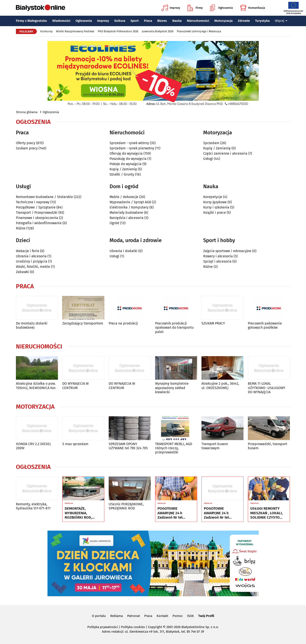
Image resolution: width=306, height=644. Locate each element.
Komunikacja (253, 8)
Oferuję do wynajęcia (126, 153)
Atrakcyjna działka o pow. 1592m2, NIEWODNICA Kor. (36, 386)
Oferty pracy (26, 143)
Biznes (162, 21)
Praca (148, 21)
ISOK (190, 616)
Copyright (155, 627)
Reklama (117, 616)
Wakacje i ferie (28, 251)
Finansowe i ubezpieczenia (37, 218)
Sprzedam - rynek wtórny (129, 143)
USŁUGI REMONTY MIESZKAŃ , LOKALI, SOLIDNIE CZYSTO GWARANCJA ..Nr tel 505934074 (266, 513)
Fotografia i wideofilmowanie (39, 223)
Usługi (208, 159)
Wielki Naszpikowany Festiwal (75, 31)
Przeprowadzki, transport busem (268, 446)
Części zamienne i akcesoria (225, 153)
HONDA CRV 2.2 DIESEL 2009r (34, 446)
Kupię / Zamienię (123, 169)
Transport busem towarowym (215, 446)
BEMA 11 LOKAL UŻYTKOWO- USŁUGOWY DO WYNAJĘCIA (267, 388)
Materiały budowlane (126, 213)
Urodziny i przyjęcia (32, 261)
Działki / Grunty (122, 174)
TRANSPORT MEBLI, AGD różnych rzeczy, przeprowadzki (174, 448)
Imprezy (171, 8)
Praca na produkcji (123, 323)
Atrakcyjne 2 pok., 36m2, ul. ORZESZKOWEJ (220, 386)
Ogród (114, 223)
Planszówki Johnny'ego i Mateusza (199, 31)
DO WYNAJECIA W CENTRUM (75, 386)
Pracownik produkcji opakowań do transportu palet (174, 327)
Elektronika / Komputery (129, 207)
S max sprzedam (75, 444)
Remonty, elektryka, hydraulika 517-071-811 (33, 506)
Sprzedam (211, 143)
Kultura (120, 21)
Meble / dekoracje (124, 197)
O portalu (99, 616)
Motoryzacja (223, 21)
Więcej (281, 21)
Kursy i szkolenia (216, 207)
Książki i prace (215, 213)
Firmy (195, 8)
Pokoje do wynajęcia (126, 164)
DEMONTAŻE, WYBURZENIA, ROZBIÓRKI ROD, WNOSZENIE (78, 513)
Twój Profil (206, 616)
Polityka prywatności (103, 627)
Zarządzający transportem (83, 323)
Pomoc (178, 616)
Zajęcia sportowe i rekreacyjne (227, 251)
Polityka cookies (133, 627)
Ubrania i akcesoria (31, 256)
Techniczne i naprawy (33, 202)
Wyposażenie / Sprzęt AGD (130, 202)
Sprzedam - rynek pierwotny (132, 148)
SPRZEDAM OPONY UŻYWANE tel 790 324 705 (128, 446)
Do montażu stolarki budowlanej (32, 325)
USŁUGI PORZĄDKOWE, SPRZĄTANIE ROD (126, 506)
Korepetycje (213, 197)
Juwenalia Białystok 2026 (158, 31)
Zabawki (22, 272)
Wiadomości (61, 21)
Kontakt (162, 616)
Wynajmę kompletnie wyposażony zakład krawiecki (172, 388)
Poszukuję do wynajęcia (128, 159)
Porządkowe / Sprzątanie (36, 207)
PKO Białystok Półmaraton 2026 (118, 31)
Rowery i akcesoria (218, 256)
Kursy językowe (215, 202)
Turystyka (262, 21)
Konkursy (46, 31)
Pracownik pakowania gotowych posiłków (265, 325)
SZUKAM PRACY (213, 323)
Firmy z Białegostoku (31, 21)
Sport (135, 21)
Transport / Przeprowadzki (37, 213)
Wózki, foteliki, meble (33, 267)
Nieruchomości (198, 21)
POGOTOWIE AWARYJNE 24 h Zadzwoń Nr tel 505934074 (170, 513)
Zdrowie (244, 21)
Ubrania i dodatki (123, 251)
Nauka (177, 21)
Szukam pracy (27, 148)
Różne (21, 228)
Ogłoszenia (221, 8)
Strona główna (27, 112)
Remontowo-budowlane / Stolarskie (44, 197)
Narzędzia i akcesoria (127, 218)
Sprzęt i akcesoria (217, 261)
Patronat (134, 616)
